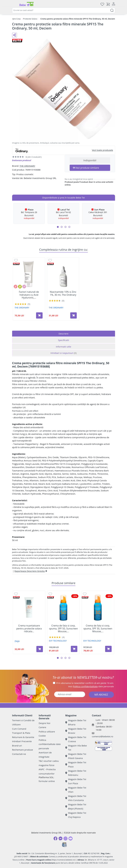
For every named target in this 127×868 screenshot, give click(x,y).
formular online (47, 781)
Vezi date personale (91, 686)
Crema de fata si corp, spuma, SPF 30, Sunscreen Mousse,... (98, 629)
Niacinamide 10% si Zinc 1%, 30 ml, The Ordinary (63, 293)
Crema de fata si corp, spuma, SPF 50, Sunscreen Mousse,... (63, 629)
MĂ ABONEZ (101, 695)
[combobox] (64, 10)
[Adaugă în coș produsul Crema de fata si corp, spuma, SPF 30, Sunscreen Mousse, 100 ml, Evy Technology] (108, 649)
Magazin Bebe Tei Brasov (76, 731)
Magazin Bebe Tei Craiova (76, 739)
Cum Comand (19, 729)
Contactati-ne (19, 754)
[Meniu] (14, 4)
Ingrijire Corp (15, 19)
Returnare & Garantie (23, 737)
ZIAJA (17, 641)
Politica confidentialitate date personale (50, 744)
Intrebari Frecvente (22, 741)
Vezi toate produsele (103, 150)
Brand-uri (17, 746)
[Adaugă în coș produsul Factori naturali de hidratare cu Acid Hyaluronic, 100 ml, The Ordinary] (39, 315)
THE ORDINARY (27, 166)
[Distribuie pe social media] (14, 35)
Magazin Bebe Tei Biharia (76, 722)
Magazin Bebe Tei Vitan (76, 790)
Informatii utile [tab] (63, 347)
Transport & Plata (21, 733)
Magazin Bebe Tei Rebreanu (76, 773)
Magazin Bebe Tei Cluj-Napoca (76, 815)
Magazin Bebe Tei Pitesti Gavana (76, 756)
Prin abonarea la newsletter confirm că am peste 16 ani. (85, 683)
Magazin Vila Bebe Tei (76, 748)
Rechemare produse (23, 750)
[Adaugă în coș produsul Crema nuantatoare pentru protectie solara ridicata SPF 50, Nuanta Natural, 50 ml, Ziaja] (40, 649)
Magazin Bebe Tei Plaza (76, 764)
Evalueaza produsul (22, 160)
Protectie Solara (30, 19)
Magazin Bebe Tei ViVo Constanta (76, 798)
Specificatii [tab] (63, 340)
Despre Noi (45, 723)
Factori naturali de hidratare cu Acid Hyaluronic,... (29, 295)
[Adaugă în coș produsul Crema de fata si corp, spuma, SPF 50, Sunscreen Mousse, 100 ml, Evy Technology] (74, 649)
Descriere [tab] (63, 334)
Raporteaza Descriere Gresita (31, 571)
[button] (58, 227)
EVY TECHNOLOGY (58, 641)
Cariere (43, 727)
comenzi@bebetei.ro (103, 736)
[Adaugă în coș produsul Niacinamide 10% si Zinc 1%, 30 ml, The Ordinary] (73, 315)
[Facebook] (55, 838)
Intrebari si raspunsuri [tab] (63, 353)
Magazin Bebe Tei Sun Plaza (76, 781)
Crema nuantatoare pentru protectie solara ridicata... (29, 629)
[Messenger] (60, 838)
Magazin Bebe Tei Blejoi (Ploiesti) (76, 807)
